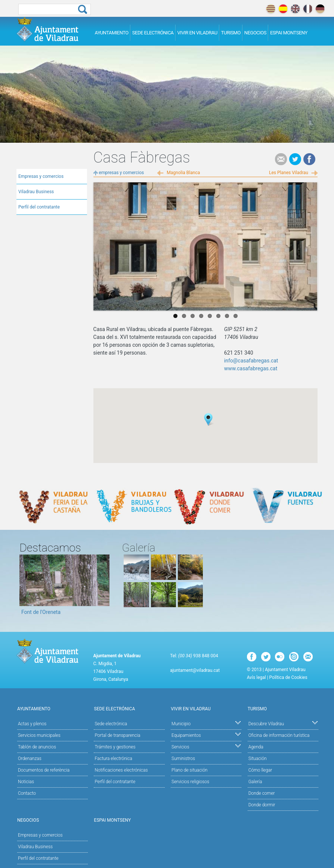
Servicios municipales (39, 735)
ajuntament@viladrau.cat (195, 670)
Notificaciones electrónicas (121, 770)
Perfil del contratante (39, 207)
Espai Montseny (289, 33)
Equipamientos (206, 735)
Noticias (26, 782)
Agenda (256, 747)
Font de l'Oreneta (41, 612)
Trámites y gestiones (115, 747)
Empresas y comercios (41, 176)
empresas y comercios (122, 173)
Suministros (183, 759)
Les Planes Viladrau (289, 173)
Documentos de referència (44, 770)
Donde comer (262, 793)
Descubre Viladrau (283, 723)
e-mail (281, 159)
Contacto (27, 793)
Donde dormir (262, 805)
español (283, 9)
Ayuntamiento (112, 33)
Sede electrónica (153, 33)
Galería (255, 782)
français (308, 9)
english (295, 9)
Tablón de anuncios (37, 747)
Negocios (255, 33)
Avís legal (256, 677)
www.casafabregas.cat (251, 368)
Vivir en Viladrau (197, 33)
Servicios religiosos (190, 782)
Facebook (309, 159)
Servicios (206, 746)
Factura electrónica (113, 759)
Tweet (295, 159)
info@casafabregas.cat (251, 361)
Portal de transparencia (117, 735)
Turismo (231, 33)
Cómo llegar (260, 770)
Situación (258, 759)
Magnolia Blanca (183, 173)
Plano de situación (189, 770)
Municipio (206, 723)
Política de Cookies (288, 677)
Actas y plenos (32, 724)
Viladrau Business (36, 192)
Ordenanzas (30, 759)
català (271, 9)
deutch (320, 9)
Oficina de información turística (279, 735)
